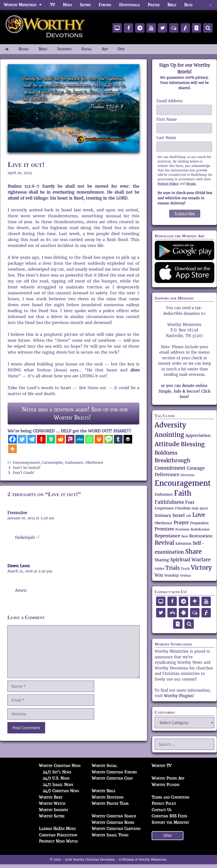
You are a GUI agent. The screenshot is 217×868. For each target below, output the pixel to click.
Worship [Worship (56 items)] (172, 575)
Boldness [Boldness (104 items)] (166, 453)
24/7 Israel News (58, 785)
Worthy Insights (54, 810)
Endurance (74, 463)
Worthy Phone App (168, 778)
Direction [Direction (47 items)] (187, 475)
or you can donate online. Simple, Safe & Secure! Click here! (184, 391)
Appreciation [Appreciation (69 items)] (198, 435)
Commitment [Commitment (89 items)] (170, 468)
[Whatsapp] (89, 439)
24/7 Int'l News (57, 772)
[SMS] (109, 439)
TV (53, 5)
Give (121, 49)
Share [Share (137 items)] (193, 552)
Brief (43, 49)
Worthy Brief (51, 797)
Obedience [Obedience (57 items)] (163, 523)
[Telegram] (32, 439)
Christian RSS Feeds (169, 816)
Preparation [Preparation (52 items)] (199, 523)
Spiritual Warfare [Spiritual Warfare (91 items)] (190, 560)
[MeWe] (80, 439)
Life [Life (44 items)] (189, 516)
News (67, 5)
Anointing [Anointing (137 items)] (169, 435)
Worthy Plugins (179, 696)
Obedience (94, 463)
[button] (211, 5)
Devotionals (129, 5)
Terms (191, 184)
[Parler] (70, 439)
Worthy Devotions (108, 797)
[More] (12, 449)
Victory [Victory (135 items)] (201, 568)
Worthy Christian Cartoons (116, 829)
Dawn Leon (19, 566)
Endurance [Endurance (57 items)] (164, 494)
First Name (167, 119)
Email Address (170, 101)
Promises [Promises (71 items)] (164, 529)
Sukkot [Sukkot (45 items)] (159, 569)
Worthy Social (104, 766)
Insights (64, 49)
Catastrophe (53, 463)
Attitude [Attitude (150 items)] (167, 444)
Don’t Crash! (24, 473)
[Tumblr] (118, 439)
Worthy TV (162, 766)
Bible (172, 5)
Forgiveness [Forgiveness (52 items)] (164, 508)
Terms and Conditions (171, 797)
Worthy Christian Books (113, 822)
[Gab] (51, 439)
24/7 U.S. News (56, 778)
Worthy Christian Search (114, 816)
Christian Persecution (58, 835)
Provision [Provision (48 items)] (182, 529)
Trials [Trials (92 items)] (173, 568)
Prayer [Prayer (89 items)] (181, 523)
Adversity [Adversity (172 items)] (170, 425)
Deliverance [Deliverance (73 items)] (167, 475)
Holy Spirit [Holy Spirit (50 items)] (200, 508)
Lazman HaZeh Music (57, 829)
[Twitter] (22, 439)
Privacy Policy (168, 184)
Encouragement (26, 463)
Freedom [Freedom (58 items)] (183, 508)
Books (24, 49)
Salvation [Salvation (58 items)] (183, 544)
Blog (188, 5)
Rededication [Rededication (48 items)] (200, 529)
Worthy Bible (104, 791)
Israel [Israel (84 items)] (179, 515)
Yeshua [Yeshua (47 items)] (185, 576)
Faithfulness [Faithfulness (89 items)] (169, 502)
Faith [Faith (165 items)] (183, 493)
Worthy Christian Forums (114, 772)
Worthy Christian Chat (112, 778)
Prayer (154, 5)
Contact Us (162, 810)
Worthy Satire (52, 816)
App (105, 49)
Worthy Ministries (25, 5)
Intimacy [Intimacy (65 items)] (163, 515)
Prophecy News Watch (58, 841)
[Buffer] (128, 439)
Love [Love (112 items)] (199, 515)
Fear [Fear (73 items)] (190, 502)
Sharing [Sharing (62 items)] (162, 560)
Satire (85, 5)
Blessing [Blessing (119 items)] (193, 444)
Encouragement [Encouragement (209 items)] (183, 483)
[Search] (208, 28)
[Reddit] (61, 439)
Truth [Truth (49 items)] (185, 569)
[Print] (99, 439)
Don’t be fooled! (27, 468)
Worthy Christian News (60, 766)
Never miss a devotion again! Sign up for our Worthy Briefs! (75, 414)
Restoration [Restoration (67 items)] (201, 536)
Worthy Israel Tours (110, 835)
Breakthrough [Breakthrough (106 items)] (172, 460)
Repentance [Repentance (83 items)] (167, 536)
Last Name (166, 138)
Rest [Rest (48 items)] (185, 536)
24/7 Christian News (61, 791)
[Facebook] (12, 439)
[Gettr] (41, 439)
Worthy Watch (52, 803)
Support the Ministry (170, 822)
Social (87, 49)
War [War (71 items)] (159, 575)
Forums (105, 5)
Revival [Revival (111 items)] (164, 543)
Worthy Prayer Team (110, 803)
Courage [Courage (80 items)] (196, 468)
